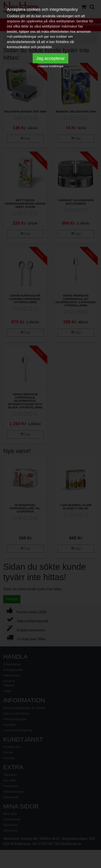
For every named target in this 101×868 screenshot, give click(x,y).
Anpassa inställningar (50, 66)
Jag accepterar (50, 58)
